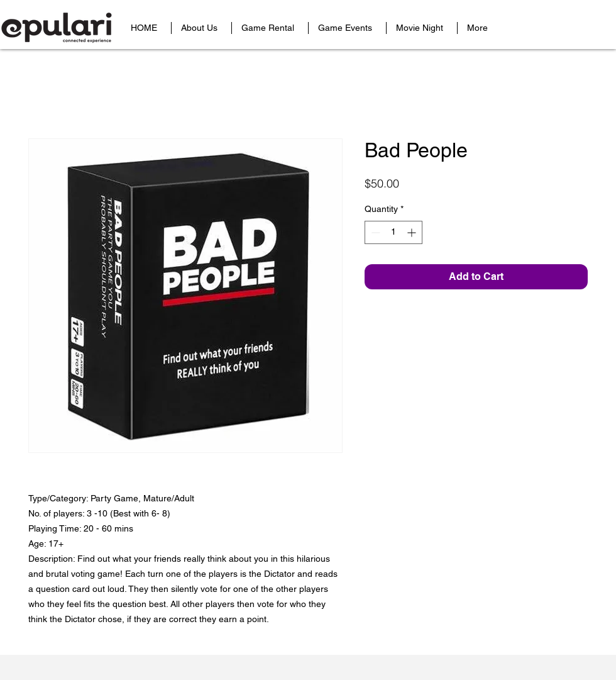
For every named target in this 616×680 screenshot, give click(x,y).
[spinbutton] (393, 232)
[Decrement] (374, 232)
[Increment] (413, 232)
